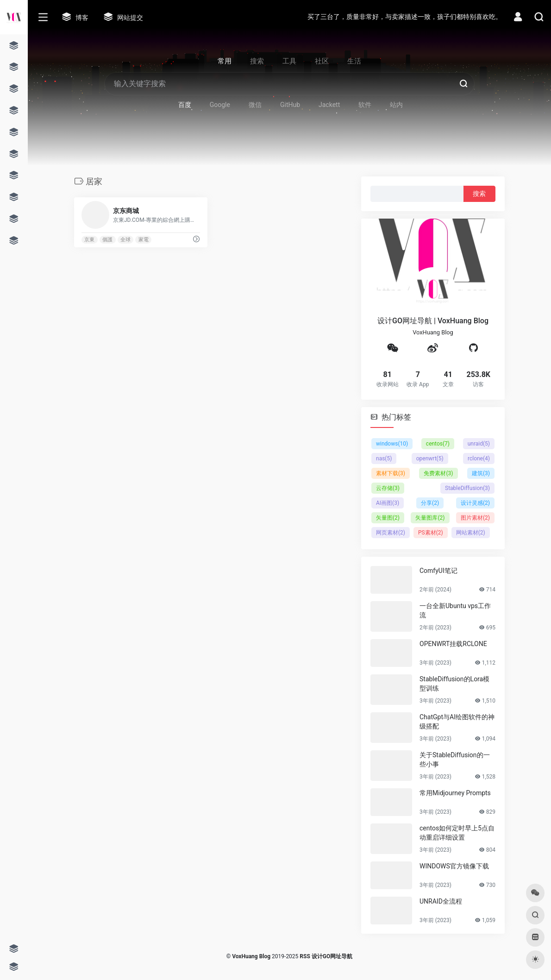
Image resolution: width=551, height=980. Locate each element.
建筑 (481, 473)
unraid (479, 444)
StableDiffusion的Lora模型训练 (454, 684)
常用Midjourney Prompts (455, 793)
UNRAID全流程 (441, 901)
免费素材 (438, 473)
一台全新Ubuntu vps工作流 (455, 610)
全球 (125, 240)
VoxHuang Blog (251, 956)
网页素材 (391, 533)
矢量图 (388, 518)
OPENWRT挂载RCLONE (453, 644)
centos (438, 444)
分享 (430, 503)
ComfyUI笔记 (438, 571)
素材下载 (391, 473)
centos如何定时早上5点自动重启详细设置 (457, 833)
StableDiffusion (467, 488)
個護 (107, 240)
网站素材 (471, 533)
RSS (305, 956)
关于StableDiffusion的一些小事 (455, 760)
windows (392, 444)
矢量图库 (430, 518)
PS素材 (431, 533)
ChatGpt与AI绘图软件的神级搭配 (457, 722)
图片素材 (475, 518)
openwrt (430, 459)
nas (384, 459)
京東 (89, 240)
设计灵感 (475, 503)
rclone (479, 459)
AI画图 (388, 503)
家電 (144, 240)
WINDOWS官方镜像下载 (454, 866)
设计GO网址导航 (332, 956)
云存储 (388, 488)
